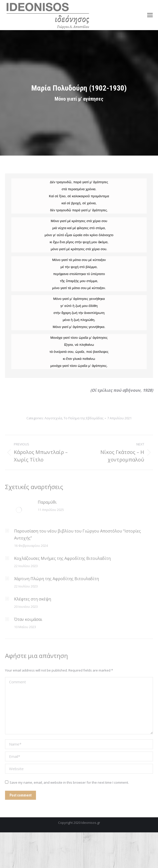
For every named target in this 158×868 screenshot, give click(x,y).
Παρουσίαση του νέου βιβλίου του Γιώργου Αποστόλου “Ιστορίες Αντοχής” (77, 535)
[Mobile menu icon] (150, 15)
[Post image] (19, 510)
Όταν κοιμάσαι (28, 619)
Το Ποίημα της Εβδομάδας (84, 418)
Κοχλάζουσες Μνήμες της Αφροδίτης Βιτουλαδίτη (62, 558)
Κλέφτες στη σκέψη (33, 599)
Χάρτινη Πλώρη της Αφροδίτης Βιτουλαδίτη (56, 579)
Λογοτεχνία (53, 418)
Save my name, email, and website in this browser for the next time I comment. (69, 782)
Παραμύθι (47, 502)
